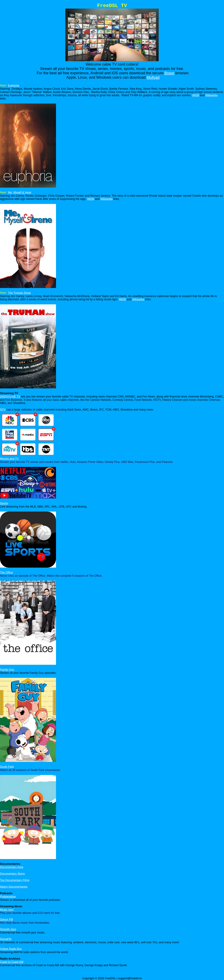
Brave (169, 73)
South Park (7, 767)
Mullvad (153, 77)
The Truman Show (19, 293)
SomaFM (6, 939)
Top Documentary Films (15, 880)
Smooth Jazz (8, 929)
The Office (6, 572)
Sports (4, 503)
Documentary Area (12, 867)
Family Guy (7, 670)
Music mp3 (7, 910)
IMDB (196, 95)
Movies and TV (9, 459)
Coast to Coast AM (12, 962)
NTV (3, 410)
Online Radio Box (11, 949)
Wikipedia (211, 95)
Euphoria (14, 85)
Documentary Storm (12, 874)
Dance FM (6, 919)
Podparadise (8, 897)
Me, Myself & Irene (20, 192)
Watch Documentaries (14, 887)
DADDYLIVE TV (10, 397)
